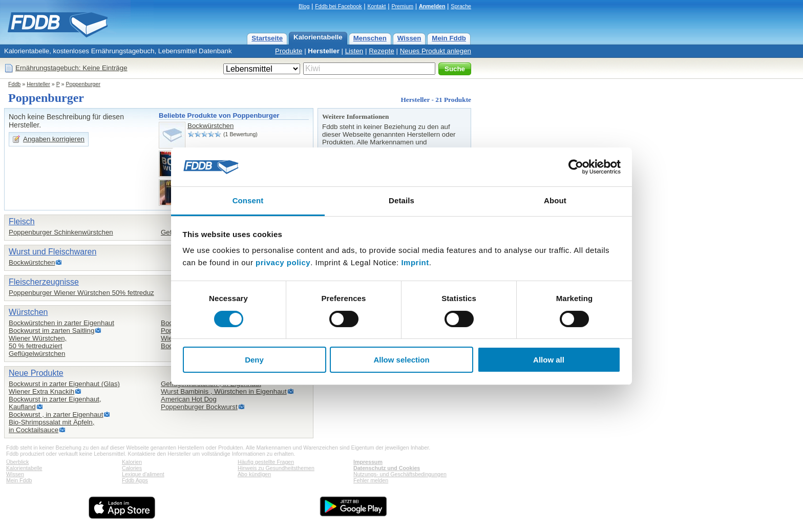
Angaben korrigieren (54, 139)
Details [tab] (401, 200)
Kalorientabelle (318, 37)
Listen (354, 51)
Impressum (368, 462)
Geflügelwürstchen (37, 354)
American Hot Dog (189, 399)
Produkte (289, 51)
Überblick (17, 462)
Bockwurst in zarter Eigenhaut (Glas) (64, 384)
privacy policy (283, 262)
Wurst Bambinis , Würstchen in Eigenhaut (224, 391)
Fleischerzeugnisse (44, 282)
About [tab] (555, 200)
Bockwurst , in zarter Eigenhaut (56, 414)
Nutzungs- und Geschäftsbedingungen (400, 474)
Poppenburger (83, 84)
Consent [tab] (248, 200)
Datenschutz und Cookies (387, 468)
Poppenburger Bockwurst (199, 407)
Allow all (549, 360)
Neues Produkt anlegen (436, 51)
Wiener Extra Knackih (41, 391)
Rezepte (382, 51)
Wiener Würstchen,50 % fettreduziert (38, 342)
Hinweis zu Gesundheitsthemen (276, 468)
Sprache (461, 6)
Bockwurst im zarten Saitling (51, 331)
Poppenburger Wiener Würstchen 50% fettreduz (81, 293)
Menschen (370, 38)
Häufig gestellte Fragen (266, 462)
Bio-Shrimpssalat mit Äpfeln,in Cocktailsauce (51, 426)
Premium (402, 6)
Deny (254, 360)
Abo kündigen (254, 474)
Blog (304, 6)
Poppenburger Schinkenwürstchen (61, 232)
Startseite (267, 38)
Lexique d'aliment (143, 474)
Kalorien (132, 462)
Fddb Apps (135, 480)
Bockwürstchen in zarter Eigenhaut (61, 323)
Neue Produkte (36, 373)
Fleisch (22, 221)
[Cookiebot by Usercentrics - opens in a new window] (576, 167)
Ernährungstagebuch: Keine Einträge (71, 68)
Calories (132, 468)
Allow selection (401, 360)
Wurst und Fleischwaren (52, 252)
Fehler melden (371, 480)
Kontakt (376, 6)
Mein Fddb (449, 38)
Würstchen (28, 312)
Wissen (409, 38)
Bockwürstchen (210, 126)
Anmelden (432, 6)
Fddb (14, 84)
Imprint (415, 262)
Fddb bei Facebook (338, 6)
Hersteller (324, 51)
